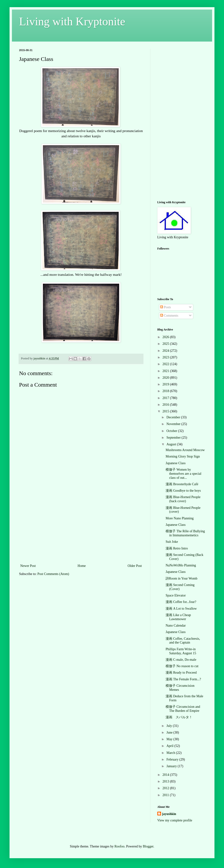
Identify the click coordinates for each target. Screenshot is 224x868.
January (172, 766)
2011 (166, 795)
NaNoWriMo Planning (181, 565)
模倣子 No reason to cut (182, 666)
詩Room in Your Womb (181, 578)
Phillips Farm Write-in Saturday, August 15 (181, 651)
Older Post (135, 566)
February (173, 759)
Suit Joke (172, 542)
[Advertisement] (81, 527)
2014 (166, 775)
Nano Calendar (176, 626)
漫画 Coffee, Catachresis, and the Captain (183, 641)
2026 (166, 337)
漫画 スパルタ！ (179, 717)
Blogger (148, 846)
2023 (166, 357)
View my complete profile (175, 820)
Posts (165, 307)
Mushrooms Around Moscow (185, 450)
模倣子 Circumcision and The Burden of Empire (183, 709)
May (170, 739)
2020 (166, 378)
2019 (166, 384)
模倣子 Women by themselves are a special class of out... (183, 474)
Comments (169, 316)
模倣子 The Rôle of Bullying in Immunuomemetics (185, 533)
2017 (166, 398)
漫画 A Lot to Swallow (181, 609)
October (172, 431)
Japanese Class (176, 463)
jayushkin (169, 814)
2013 (166, 781)
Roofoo (119, 846)
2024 (166, 351)
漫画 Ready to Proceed (181, 673)
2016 (166, 405)
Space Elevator (176, 595)
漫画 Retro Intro (177, 548)
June (170, 732)
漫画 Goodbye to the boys (183, 491)
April (170, 746)
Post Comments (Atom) (53, 574)
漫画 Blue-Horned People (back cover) (183, 499)
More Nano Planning (180, 518)
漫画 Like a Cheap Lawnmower (178, 617)
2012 (166, 788)
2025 (166, 344)
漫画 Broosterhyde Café (182, 484)
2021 (166, 371)
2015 (166, 411)
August (172, 444)
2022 (166, 364)
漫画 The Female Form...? (183, 679)
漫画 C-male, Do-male (181, 660)
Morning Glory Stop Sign (183, 456)
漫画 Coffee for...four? (181, 602)
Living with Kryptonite (72, 21)
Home (82, 566)
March (171, 753)
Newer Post (28, 566)
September (174, 438)
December (174, 417)
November (174, 424)
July (170, 726)
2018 (166, 391)
